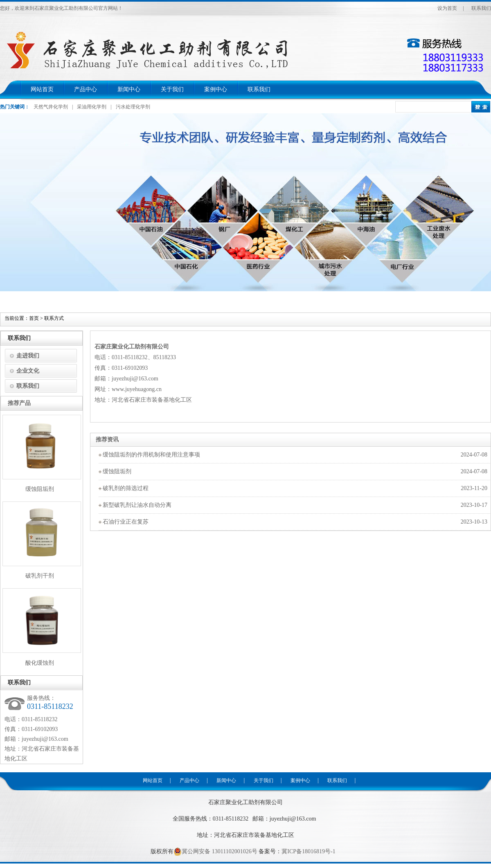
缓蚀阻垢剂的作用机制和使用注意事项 (151, 455)
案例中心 (216, 89)
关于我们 (172, 89)
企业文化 (28, 371)
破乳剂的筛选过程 (126, 488)
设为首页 (447, 8)
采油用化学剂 (92, 107)
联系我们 (481, 8)
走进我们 (28, 356)
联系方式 (54, 318)
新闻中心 (129, 89)
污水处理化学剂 (133, 107)
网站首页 (42, 89)
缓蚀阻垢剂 (117, 471)
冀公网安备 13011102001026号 (215, 852)
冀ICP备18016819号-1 (308, 851)
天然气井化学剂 (51, 107)
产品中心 (86, 89)
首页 (34, 318)
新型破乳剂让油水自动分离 (137, 505)
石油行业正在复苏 (126, 522)
